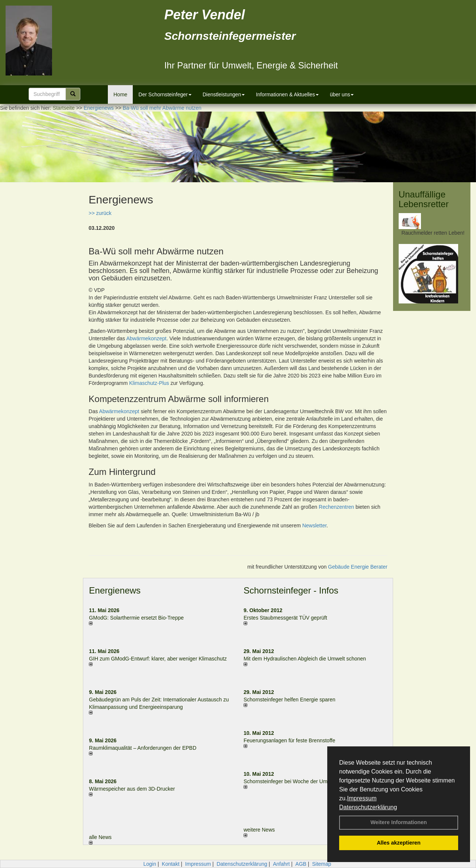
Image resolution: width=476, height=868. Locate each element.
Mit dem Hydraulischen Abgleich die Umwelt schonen (305, 659)
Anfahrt (281, 864)
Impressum (362, 798)
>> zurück (100, 213)
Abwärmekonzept (147, 338)
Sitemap (321, 864)
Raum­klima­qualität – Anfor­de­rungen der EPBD (143, 748)
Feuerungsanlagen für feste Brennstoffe (289, 740)
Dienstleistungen (224, 94)
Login (149, 864)
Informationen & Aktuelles (287, 94)
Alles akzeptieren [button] (399, 843)
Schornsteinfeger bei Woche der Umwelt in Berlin (300, 781)
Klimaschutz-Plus (149, 383)
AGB (301, 864)
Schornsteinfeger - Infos (291, 590)
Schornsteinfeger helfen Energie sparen (290, 700)
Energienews (115, 590)
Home (120, 94)
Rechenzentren (336, 507)
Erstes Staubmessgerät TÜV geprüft (285, 618)
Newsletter (314, 525)
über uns (342, 94)
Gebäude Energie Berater (358, 567)
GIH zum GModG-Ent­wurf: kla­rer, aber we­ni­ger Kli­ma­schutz (158, 659)
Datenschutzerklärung (368, 807)
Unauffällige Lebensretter (424, 199)
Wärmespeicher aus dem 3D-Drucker (132, 789)
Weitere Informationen (399, 822)
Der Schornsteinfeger (165, 94)
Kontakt (171, 864)
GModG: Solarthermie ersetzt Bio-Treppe (136, 618)
